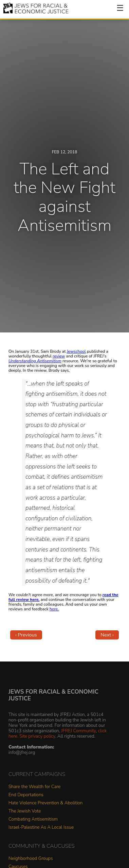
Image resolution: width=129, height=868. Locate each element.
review (59, 356)
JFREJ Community (78, 731)
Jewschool (76, 351)
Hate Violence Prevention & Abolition (45, 803)
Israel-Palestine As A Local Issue (41, 828)
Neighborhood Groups (31, 859)
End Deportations (26, 795)
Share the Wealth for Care (34, 787)
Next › (107, 635)
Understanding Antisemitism (35, 361)
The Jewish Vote (25, 811)
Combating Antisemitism (33, 819)
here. (54, 609)
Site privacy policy (37, 736)
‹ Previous (26, 635)
